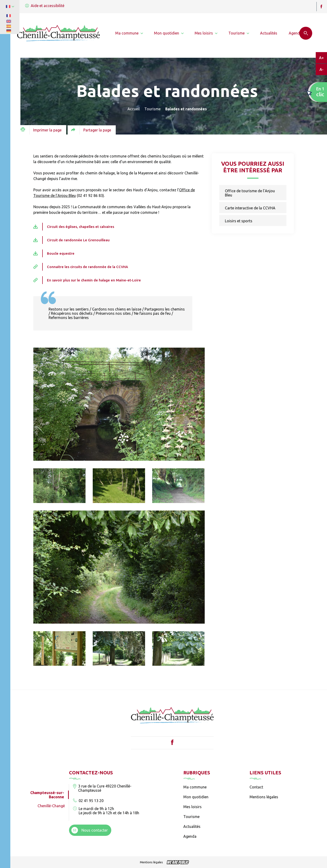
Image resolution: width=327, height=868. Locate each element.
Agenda (190, 836)
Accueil (134, 109)
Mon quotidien (196, 797)
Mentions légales (264, 797)
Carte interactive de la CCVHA (250, 208)
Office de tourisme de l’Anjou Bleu (250, 193)
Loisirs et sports (239, 221)
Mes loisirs (192, 807)
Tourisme (152, 109)
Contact (256, 787)
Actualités (192, 826)
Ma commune (195, 787)
